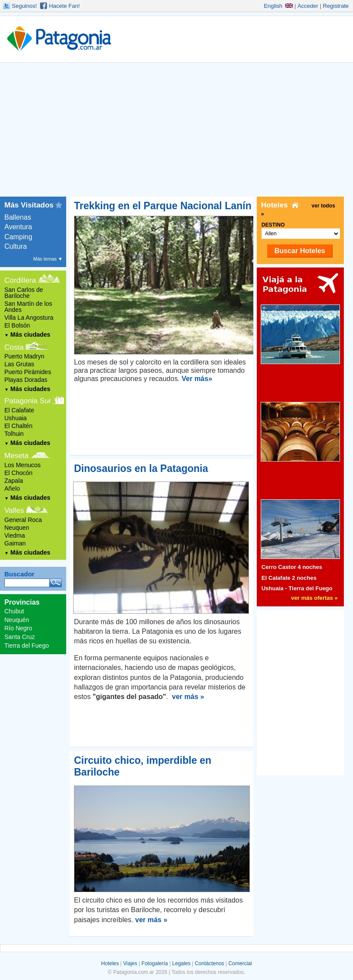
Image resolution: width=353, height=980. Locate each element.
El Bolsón (17, 325)
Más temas (48, 259)
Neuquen (17, 528)
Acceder (308, 6)
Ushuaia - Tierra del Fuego (297, 588)
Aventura (18, 227)
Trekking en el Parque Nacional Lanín (163, 206)
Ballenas (18, 217)
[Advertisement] (176, 131)
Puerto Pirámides (28, 372)
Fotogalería (155, 963)
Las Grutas (19, 364)
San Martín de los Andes (28, 307)
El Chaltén (18, 426)
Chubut (14, 611)
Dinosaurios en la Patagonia (141, 468)
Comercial (240, 963)
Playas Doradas (26, 380)
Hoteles (110, 963)
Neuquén (17, 620)
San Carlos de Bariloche (24, 293)
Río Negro (18, 628)
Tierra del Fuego (27, 646)
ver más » (188, 697)
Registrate (336, 6)
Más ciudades (27, 334)
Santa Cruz (20, 637)
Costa (14, 347)
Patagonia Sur (28, 401)
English (278, 6)
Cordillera (20, 280)
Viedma (15, 535)
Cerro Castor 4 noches (292, 567)
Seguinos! (24, 6)
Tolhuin (14, 434)
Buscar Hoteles (300, 251)
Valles (14, 510)
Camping (18, 237)
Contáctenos (209, 963)
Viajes (130, 963)
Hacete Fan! (64, 6)
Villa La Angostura (29, 318)
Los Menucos (22, 465)
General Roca (23, 520)
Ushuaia (15, 418)
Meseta (17, 456)
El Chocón (18, 473)
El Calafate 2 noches (289, 578)
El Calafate (19, 410)
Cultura (16, 246)
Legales (182, 963)
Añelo (12, 488)
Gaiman (15, 543)
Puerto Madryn (24, 356)
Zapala (14, 481)
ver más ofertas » (314, 598)
